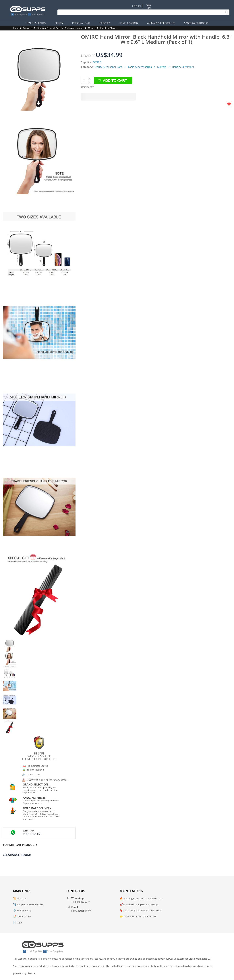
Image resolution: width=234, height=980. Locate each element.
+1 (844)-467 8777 (32, 834)
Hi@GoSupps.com (81, 911)
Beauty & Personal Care (49, 28)
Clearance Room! (17, 855)
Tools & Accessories (74, 28)
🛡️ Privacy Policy (22, 910)
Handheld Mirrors (109, 28)
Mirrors (92, 28)
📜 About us (20, 898)
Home (16, 28)
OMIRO (97, 62)
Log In (137, 6)
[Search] (143, 12)
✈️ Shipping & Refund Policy (28, 904)
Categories (28, 28)
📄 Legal (18, 923)
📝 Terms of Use (22, 917)
